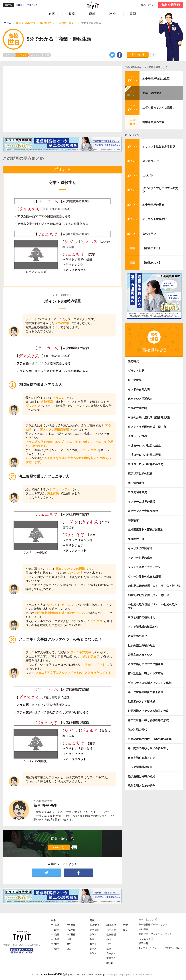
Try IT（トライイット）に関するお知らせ (161, 948)
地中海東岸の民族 (153, 122)
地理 (69, 939)
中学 (53, 920)
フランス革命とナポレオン (144, 567)
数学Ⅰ (93, 935)
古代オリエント (133, 135)
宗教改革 (133, 520)
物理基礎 (111, 925)
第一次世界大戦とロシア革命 (146, 673)
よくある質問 (146, 939)
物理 (109, 939)
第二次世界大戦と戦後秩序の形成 (148, 720)
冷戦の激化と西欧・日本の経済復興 (150, 739)
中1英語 (55, 925)
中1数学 (55, 939)
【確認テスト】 (152, 248)
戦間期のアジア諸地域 (141, 702)
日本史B (111, 953)
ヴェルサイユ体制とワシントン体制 (150, 683)
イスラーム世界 (137, 436)
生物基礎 (111, 935)
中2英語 (55, 930)
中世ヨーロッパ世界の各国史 (146, 464)
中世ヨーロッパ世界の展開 (144, 455)
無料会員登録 (171, 5)
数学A (93, 949)
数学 (72, 14)
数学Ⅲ (93, 944)
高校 (92, 920)
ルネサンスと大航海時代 (143, 511)
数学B (93, 953)
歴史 (69, 944)
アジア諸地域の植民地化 (143, 627)
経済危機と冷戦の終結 (141, 776)
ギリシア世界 (136, 371)
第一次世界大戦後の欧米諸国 (146, 692)
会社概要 (143, 929)
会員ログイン (148, 5)
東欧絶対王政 (136, 539)
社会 (113, 14)
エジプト (148, 175)
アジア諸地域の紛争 (140, 767)
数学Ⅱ (93, 939)
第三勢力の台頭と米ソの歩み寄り (148, 748)
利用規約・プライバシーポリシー (156, 934)
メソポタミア (151, 161)
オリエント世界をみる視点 (159, 146)
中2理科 (71, 930)
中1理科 (71, 925)
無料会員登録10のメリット (153, 925)
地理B (110, 963)
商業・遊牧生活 (152, 93)
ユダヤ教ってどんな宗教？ (159, 108)
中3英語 (55, 935)
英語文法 (94, 925)
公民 (69, 949)
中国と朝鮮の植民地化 (141, 617)
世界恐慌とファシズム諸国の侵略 (148, 711)
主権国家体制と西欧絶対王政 (146, 530)
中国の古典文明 (137, 408)
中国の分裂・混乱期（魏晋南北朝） (150, 417)
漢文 (126, 930)
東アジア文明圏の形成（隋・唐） (148, 427)
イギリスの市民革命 (140, 548)
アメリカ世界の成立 (140, 558)
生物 (109, 949)
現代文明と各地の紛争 (141, 786)
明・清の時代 (136, 483)
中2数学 (55, 944)
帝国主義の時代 (137, 636)
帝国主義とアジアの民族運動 (146, 664)
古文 (126, 925)
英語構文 (94, 930)
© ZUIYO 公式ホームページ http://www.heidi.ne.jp (68, 974)
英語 (52, 14)
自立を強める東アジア (141, 758)
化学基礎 (111, 930)
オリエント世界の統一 (156, 219)
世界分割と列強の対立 (141, 645)
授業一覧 (143, 943)
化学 (109, 944)
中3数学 (55, 949)
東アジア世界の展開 (140, 473)
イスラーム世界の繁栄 (141, 502)
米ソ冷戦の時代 (137, 730)
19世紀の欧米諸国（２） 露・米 (150, 595)
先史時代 (133, 361)
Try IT (93, 5)
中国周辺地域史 (137, 492)
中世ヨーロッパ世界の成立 (144, 446)
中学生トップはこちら (27, 5)
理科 (92, 14)
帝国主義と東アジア (140, 655)
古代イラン (149, 234)
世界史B (111, 958)
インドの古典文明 (139, 389)
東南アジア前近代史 (140, 399)
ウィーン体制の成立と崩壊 (144, 576)
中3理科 (71, 935)
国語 (133, 14)
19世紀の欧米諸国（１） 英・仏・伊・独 (154, 586)
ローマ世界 (135, 380)
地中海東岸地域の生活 (156, 79)
